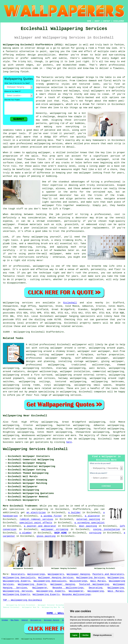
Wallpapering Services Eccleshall (35, 449)
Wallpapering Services (90, 578)
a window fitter (51, 516)
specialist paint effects (36, 523)
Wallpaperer (40, 588)
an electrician (36, 513)
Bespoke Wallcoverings (68, 588)
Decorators (18, 574)
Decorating (95, 588)
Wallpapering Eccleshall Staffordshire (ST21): (33, 45)
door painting (88, 526)
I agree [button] (75, 635)
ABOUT (97, 21)
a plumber (26, 533)
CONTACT (107, 21)
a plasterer (92, 516)
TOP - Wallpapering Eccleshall (22, 600)
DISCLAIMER (119, 21)
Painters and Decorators (108, 574)
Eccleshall (70, 303)
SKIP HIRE (60, 533)
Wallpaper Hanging (78, 574)
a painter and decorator (40, 526)
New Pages (15, 620)
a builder (74, 513)
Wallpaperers (56, 574)
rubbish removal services (36, 519)
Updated (24, 620)
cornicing (95, 533)
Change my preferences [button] (102, 635)
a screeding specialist (90, 523)
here (69, 442)
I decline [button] (85, 635)
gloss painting (46, 536)
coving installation (106, 529)
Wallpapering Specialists (19, 578)
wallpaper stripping (55, 529)
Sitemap (5, 620)
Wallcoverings (36, 574)
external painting (88, 519)
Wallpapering (116, 578)
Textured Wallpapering (94, 584)
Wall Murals (98, 581)
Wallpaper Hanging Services (56, 578)
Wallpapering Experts (17, 581)
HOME (89, 21)
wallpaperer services (50, 435)
